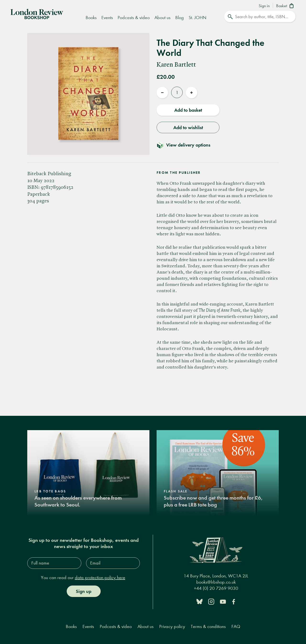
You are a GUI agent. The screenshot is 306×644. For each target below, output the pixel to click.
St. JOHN (197, 18)
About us (162, 18)
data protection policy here (100, 578)
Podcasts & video (134, 18)
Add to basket (188, 110)
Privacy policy (172, 626)
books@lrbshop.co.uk (216, 582)
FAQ (236, 626)
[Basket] (286, 6)
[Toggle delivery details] (186, 145)
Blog (180, 18)
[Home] (37, 14)
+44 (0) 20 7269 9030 (216, 588)
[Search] (260, 16)
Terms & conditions (208, 626)
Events (107, 18)
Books (91, 18)
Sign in (264, 6)
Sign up (84, 591)
